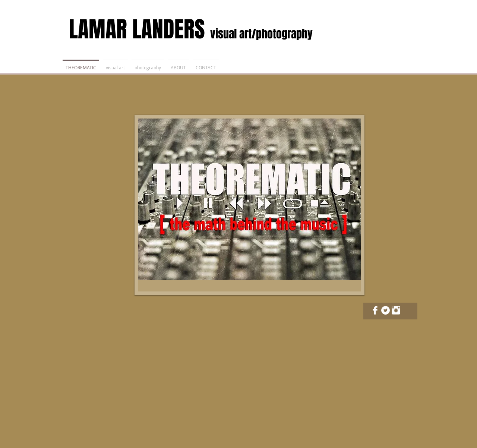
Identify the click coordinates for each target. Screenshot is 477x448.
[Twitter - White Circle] (386, 310)
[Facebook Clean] (375, 310)
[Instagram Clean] (396, 310)
